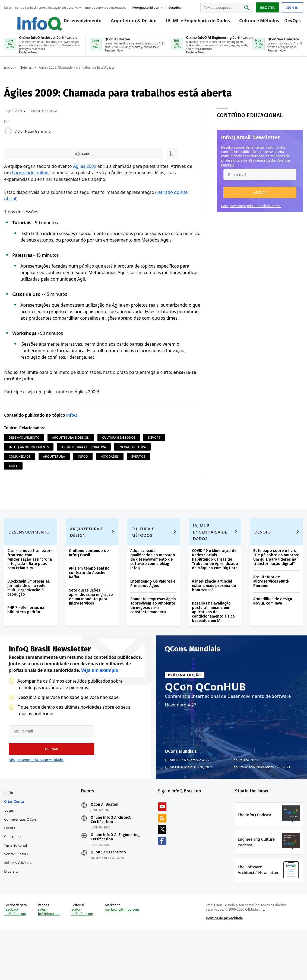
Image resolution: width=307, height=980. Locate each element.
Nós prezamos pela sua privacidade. (250, 211)
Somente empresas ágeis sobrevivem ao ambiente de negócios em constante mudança (153, 629)
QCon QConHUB (205, 718)
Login (11, 845)
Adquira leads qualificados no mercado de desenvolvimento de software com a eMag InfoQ (153, 582)
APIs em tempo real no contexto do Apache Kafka (90, 596)
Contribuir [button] (177, 6)
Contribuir (14, 880)
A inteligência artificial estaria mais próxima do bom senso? (214, 613)
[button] (259, 198)
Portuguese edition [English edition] (147, 6)
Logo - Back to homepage (28, 20)
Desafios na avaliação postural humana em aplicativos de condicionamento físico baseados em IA (213, 639)
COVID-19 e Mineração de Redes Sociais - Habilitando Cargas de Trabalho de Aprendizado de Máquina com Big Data (214, 585)
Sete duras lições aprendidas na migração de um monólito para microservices (92, 620)
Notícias (27, 73)
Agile (41, 479)
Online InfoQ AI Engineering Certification (116, 872)
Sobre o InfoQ (17, 898)
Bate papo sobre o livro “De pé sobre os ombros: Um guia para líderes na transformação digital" (275, 580)
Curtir (22, 160)
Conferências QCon (16, 859)
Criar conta (15, 836)
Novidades (151, 469)
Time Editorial (17, 889)
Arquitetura (95, 469)
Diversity (13, 915)
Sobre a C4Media (20, 906)
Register (266, 6)
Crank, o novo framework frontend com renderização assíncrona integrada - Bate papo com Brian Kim (31, 582)
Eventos (17, 479)
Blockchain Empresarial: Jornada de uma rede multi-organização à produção (30, 611)
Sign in (291, 6)
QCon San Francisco (109, 887)
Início (10, 73)
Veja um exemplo (100, 701)
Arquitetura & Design (128, 22)
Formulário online (31, 179)
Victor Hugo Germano (34, 137)
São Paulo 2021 (245, 791)
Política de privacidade (224, 965)
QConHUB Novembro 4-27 (187, 791)
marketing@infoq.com (122, 956)
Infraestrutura (24, 469)
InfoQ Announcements (55, 460)
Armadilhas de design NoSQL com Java (272, 624)
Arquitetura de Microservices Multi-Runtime (271, 604)
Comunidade (61, 469)
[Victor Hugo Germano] (10, 137)
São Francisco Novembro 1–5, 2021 (261, 798)
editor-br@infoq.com (83, 958)
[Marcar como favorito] (42, 160)
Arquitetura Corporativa (110, 460)
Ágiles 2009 (86, 173)
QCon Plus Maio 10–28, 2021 (189, 798)
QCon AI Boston (105, 840)
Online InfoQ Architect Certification (111, 855)
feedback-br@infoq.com (17, 958)
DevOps (287, 22)
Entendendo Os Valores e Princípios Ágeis (153, 607)
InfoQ (73, 428)
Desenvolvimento (77, 22)
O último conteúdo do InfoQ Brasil (90, 576)
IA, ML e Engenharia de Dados (192, 22)
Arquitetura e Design (72, 450)
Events (11, 872)
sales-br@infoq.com (50, 958)
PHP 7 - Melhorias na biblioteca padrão (27, 633)
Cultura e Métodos (254, 22)
